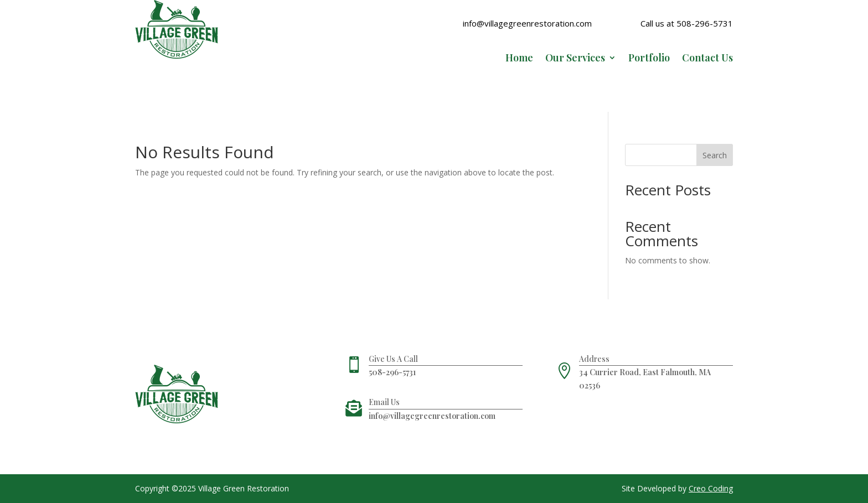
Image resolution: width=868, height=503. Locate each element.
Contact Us (707, 59)
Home (519, 59)
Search (715, 155)
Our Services (575, 59)
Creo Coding (711, 488)
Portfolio (649, 59)
